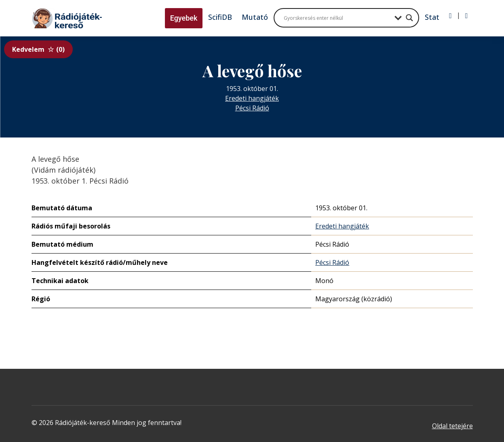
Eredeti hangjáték (252, 98)
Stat (432, 17)
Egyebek (184, 18)
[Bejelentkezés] (450, 16)
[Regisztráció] (467, 16)
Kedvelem (38, 49)
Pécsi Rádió (252, 108)
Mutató (255, 17)
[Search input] (337, 18)
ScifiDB (220, 17)
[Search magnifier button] (409, 18)
